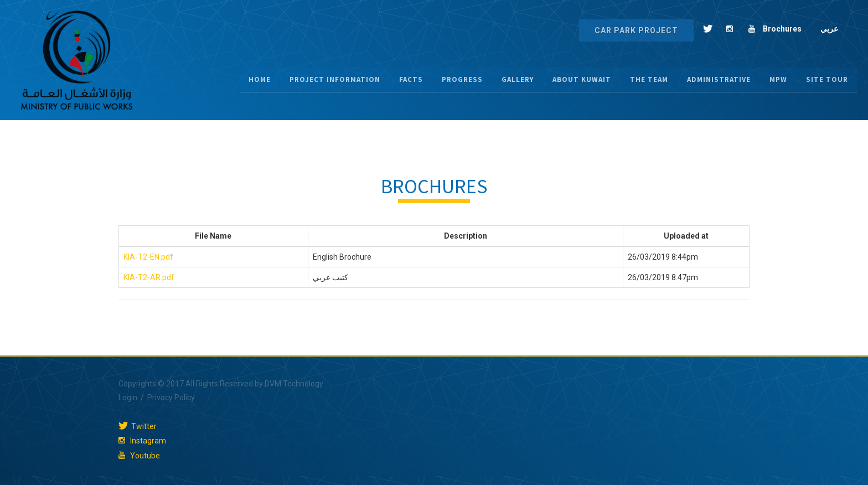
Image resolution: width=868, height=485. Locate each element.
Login (128, 398)
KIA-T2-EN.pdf (148, 257)
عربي (829, 29)
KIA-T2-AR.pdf (149, 277)
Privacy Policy (171, 398)
